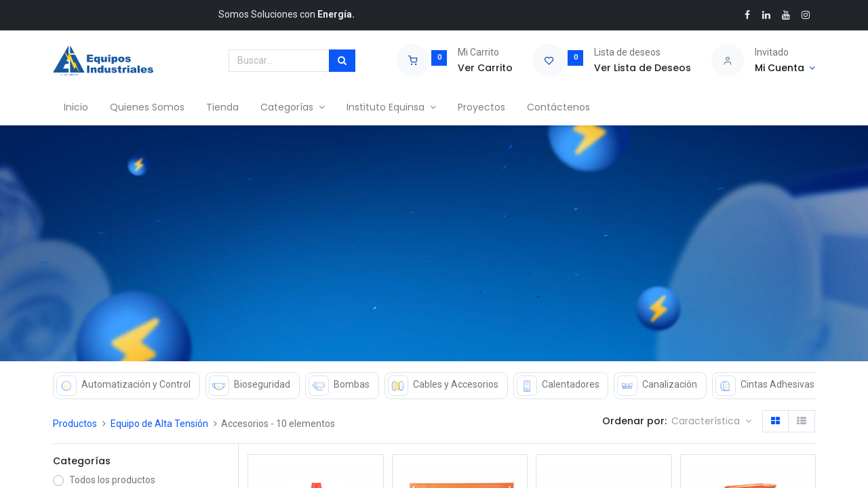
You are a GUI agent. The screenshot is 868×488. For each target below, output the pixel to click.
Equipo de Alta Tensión (159, 424)
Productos (75, 424)
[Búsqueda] (342, 61)
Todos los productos (112, 480)
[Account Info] (785, 68)
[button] (711, 422)
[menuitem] (76, 108)
